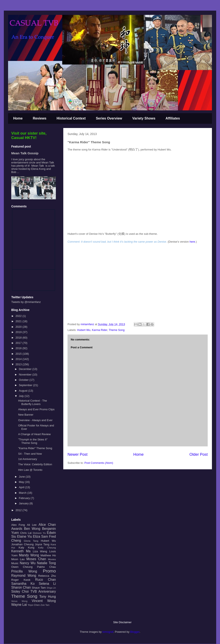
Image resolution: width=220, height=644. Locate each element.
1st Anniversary (27, 459)
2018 (19, 338)
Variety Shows (144, 118)
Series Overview (109, 118)
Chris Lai (26, 533)
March (23, 493)
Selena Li (47, 584)
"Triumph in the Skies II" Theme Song (33, 441)
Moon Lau (18, 559)
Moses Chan (36, 559)
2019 (19, 332)
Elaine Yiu (24, 536)
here (192, 242)
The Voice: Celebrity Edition (35, 464)
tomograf (108, 632)
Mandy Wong (29, 555)
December (26, 369)
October (24, 380)
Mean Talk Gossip (25, 153)
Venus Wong (19, 601)
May (22, 482)
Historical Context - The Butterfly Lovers (32, 402)
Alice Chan (47, 525)
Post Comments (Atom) (99, 463)
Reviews (39, 118)
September (26, 385)
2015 (19, 354)
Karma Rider (100, 330)
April (22, 487)
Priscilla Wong (24, 571)
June (22, 477)
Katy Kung (27, 548)
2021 (19, 321)
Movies (52, 559)
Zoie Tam (45, 605)
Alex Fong (18, 525)
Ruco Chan (46, 580)
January (24, 503)
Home (18, 118)
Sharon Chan (21, 587)
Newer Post (78, 454)
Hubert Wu (84, 330)
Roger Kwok (21, 580)
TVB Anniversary (43, 591)
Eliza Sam (40, 536)
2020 (19, 327)
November (26, 375)
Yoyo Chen (34, 605)
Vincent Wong (44, 601)
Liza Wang (40, 551)
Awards (17, 529)
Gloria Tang (31, 541)
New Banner (26, 415)
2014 (19, 359)
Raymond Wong (24, 576)
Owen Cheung (22, 567)
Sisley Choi (20, 591)
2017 (19, 343)
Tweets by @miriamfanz (26, 302)
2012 (19, 510)
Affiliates (173, 118)
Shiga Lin (51, 588)
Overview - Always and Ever (35, 420)
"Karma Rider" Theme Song (35, 448)
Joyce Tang (42, 544)
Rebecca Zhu (47, 576)
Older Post (199, 454)
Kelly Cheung (47, 548)
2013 (19, 364)
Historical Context (71, 118)
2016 (19, 348)
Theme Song (117, 330)
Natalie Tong (46, 563)
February (25, 498)
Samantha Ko (23, 584)
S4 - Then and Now (30, 454)
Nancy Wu (28, 563)
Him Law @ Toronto (30, 470)
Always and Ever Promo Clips (36, 409)
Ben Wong (32, 529)
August (24, 391)
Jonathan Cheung (22, 544)
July (22, 396)
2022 (19, 316)
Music (15, 563)
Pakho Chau (46, 567)
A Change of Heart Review (34, 434)
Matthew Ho (48, 555)
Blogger (135, 632)
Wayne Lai (19, 605)
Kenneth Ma (21, 551)
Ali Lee (32, 525)
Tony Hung (48, 597)
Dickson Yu (39, 533)
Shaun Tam (39, 588)
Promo (49, 571)
